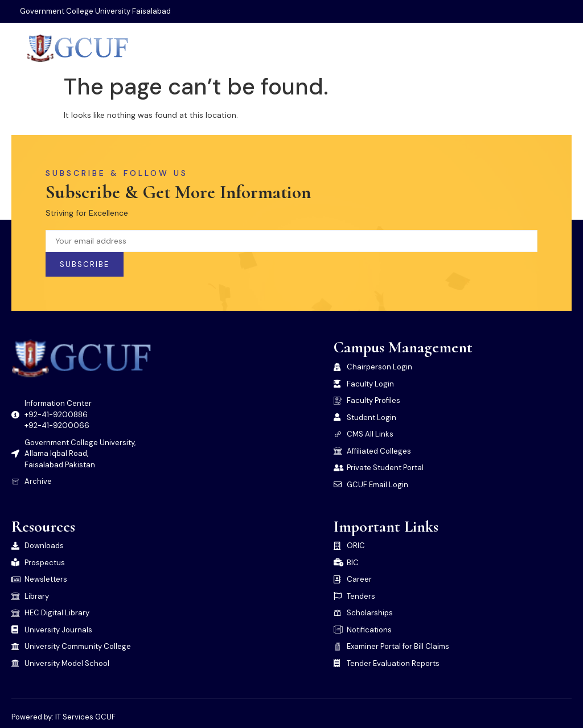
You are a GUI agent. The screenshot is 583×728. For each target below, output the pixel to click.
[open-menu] (564, 48)
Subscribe (85, 264)
